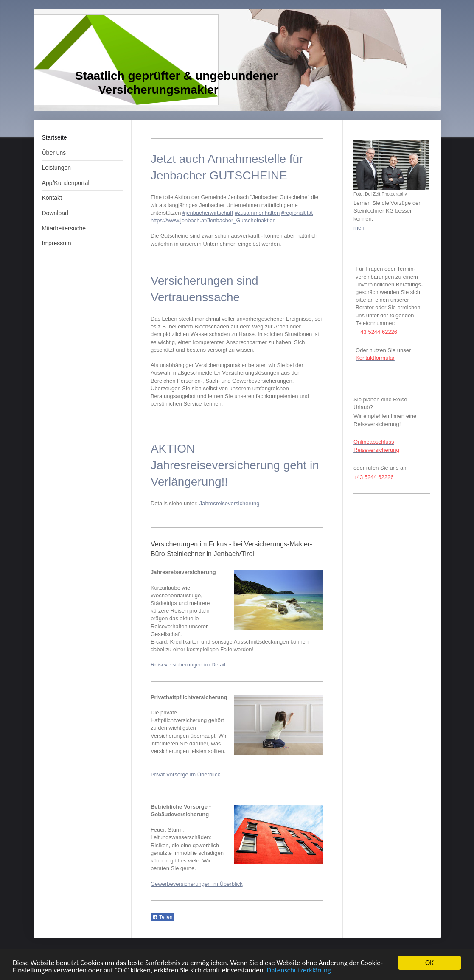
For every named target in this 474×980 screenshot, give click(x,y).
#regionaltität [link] (297, 213)
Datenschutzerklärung (299, 970)
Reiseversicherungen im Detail (188, 665)
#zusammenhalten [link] (257, 213)
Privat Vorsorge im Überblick (185, 774)
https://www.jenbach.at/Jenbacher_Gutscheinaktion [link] (213, 220)
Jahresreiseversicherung (230, 503)
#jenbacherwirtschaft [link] (208, 213)
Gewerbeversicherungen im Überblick (197, 884)
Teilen (162, 917)
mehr (360, 228)
